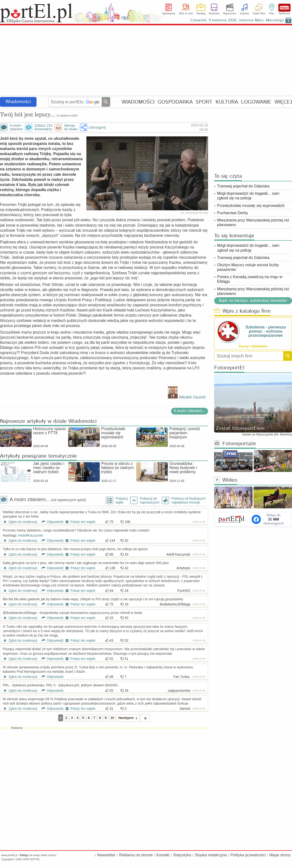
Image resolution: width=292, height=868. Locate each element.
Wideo (226, 480)
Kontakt (163, 855)
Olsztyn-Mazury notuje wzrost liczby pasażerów (248, 267)
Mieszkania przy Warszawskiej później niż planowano (253, 222)
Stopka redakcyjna (211, 855)
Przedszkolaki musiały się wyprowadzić (251, 206)
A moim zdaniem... (190, 411)
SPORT (204, 102)
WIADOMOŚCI (138, 102)
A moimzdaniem (16, 127)
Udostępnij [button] (97, 127)
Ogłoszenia (169, 14)
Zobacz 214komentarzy (43, 127)
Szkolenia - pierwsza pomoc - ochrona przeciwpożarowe (266, 331)
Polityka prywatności (248, 855)
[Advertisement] (146, 61)
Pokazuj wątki (122, 500)
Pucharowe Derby (233, 213)
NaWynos (284, 8)
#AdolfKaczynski (31, 535)
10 (112, 718)
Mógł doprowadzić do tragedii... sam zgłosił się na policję (248, 196)
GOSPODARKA (175, 102)
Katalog (201, 14)
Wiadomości (18, 102)
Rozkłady (214, 14)
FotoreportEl (229, 368)
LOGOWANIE (256, 102)
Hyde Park (259, 14)
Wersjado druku (71, 127)
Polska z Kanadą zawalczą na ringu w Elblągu (250, 279)
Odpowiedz (51, 522)
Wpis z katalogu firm (242, 311)
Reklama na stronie (136, 855)
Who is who (186, 14)
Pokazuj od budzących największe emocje (189, 500)
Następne (129, 718)
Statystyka (182, 855)
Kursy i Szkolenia (253, 346)
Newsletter (106, 855)
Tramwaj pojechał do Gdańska (243, 186)
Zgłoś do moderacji (20, 522)
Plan (272, 14)
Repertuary (230, 14)
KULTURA (227, 102)
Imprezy (245, 14)
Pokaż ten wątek (80, 522)
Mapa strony (280, 855)
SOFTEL (35, 859)
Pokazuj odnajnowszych (150, 500)
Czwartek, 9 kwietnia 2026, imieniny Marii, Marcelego (237, 20)
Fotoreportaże (235, 444)
